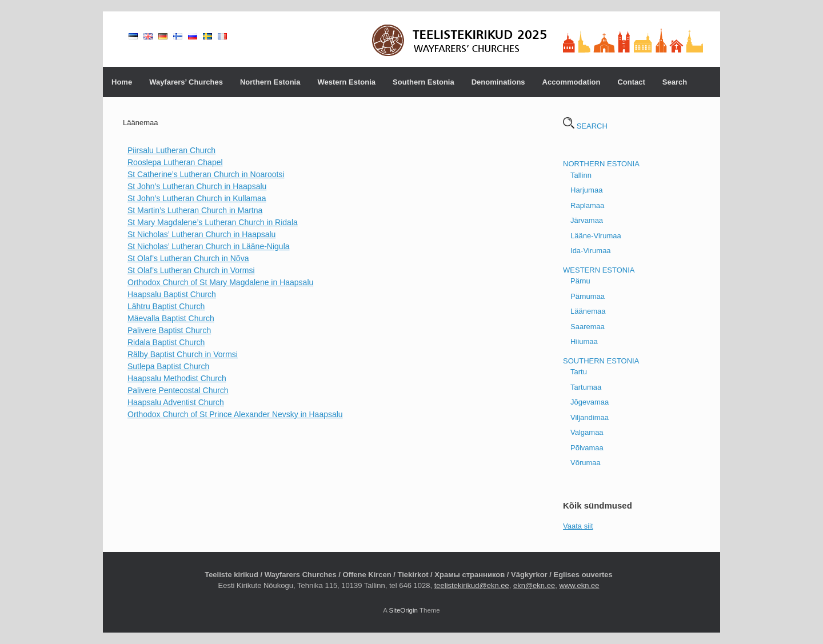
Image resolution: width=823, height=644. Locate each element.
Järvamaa (587, 220)
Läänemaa (588, 311)
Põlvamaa (587, 448)
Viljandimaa (590, 417)
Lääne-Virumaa (596, 236)
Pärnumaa (588, 296)
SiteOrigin (403, 610)
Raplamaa (587, 205)
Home (122, 82)
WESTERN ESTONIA (599, 270)
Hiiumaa (584, 341)
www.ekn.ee (579, 585)
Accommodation (572, 82)
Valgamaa (587, 432)
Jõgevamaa (590, 402)
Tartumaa (586, 387)
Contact (631, 82)
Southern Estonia (424, 82)
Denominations (498, 82)
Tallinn (581, 175)
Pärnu (580, 281)
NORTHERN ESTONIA (601, 164)
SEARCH (585, 126)
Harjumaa (586, 190)
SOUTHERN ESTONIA (601, 361)
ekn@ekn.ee (534, 585)
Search (675, 82)
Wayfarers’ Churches (186, 82)
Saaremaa (588, 327)
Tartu (579, 372)
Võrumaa (586, 463)
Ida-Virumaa (591, 251)
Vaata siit (578, 526)
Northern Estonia (270, 82)
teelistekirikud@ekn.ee (472, 585)
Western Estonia (346, 82)
